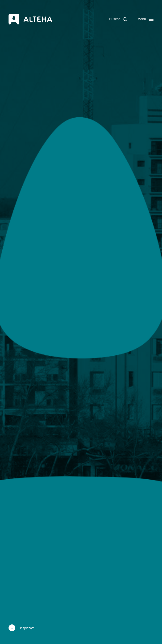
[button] (118, 19)
